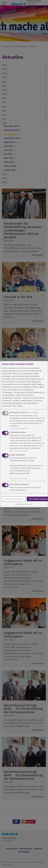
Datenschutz (32, 403)
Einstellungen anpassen (14, 499)
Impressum (28, 504)
